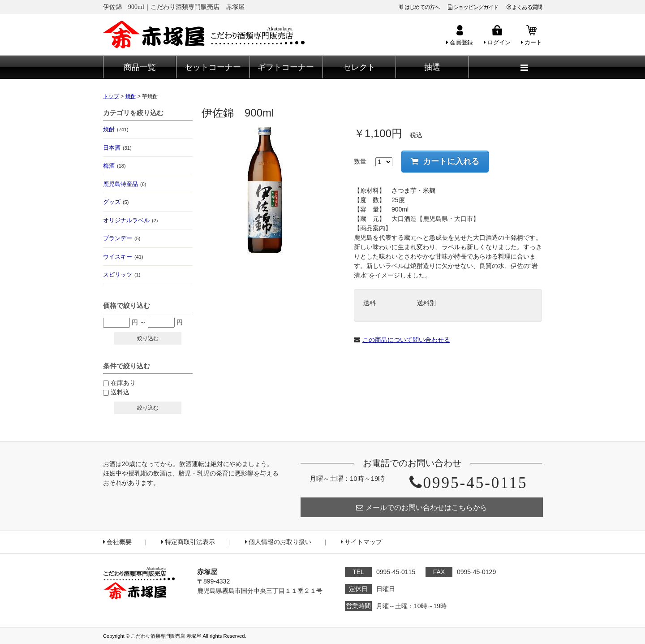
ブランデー (122, 238)
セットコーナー (213, 67)
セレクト (359, 67)
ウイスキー (123, 257)
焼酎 (116, 129)
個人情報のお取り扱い (278, 542)
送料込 (120, 392)
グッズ (116, 202)
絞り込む (148, 338)
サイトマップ (361, 542)
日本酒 (117, 148)
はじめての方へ (422, 7)
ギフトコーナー (286, 67)
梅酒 (114, 166)
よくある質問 (524, 7)
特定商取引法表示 (188, 542)
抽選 (432, 67)
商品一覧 (140, 67)
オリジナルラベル (130, 220)
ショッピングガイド (473, 7)
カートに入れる (445, 161)
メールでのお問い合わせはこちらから (422, 508)
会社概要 (117, 542)
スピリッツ (122, 274)
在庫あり (123, 383)
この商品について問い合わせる (406, 340)
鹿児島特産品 (125, 184)
